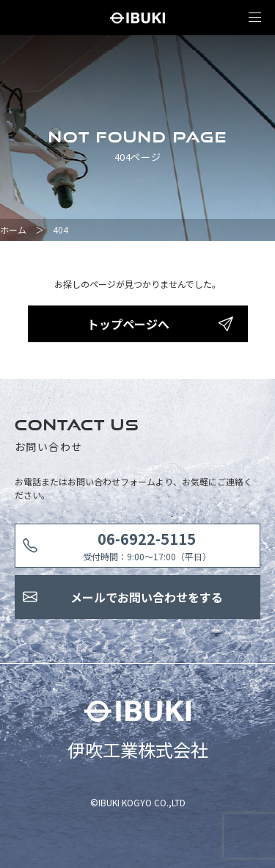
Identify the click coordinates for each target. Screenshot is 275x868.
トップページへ (128, 324)
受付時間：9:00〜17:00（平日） (147, 545)
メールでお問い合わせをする (147, 597)
